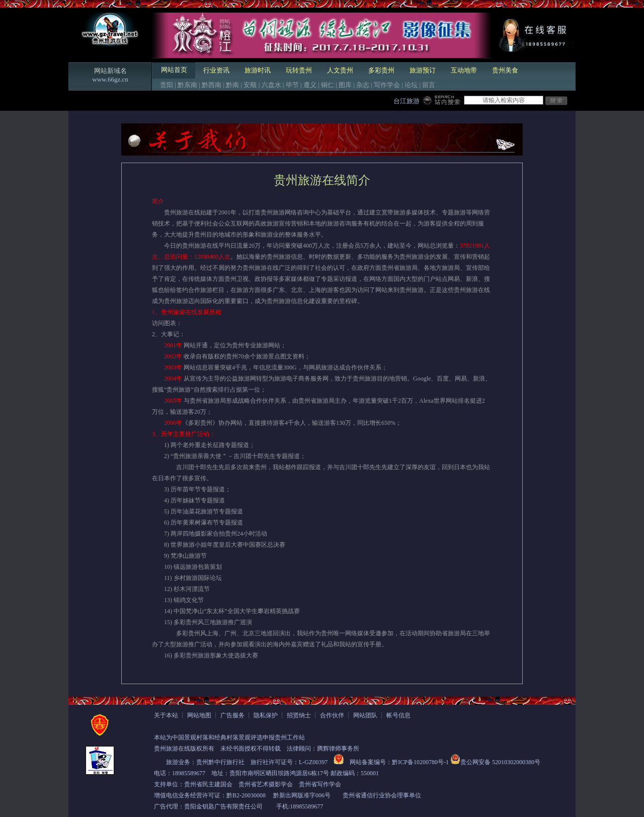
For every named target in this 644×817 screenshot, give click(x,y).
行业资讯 (216, 70)
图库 (345, 85)
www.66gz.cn (110, 79)
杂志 (363, 85)
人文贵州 (340, 70)
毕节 (292, 85)
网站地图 (199, 715)
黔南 (232, 85)
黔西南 (212, 85)
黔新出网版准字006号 (302, 795)
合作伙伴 (332, 715)
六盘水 (271, 85)
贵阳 (167, 85)
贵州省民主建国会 (208, 784)
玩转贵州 (299, 70)
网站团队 (365, 715)
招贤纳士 (299, 715)
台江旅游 (407, 101)
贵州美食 (505, 70)
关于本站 (166, 715)
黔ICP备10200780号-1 (420, 762)
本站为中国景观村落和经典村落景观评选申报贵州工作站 (229, 737)
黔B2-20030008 (246, 795)
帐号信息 (398, 715)
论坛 (411, 85)
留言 (429, 85)
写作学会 (387, 85)
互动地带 (464, 70)
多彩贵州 (381, 70)
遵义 (310, 85)
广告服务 (232, 715)
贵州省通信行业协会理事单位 (382, 795)
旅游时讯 (258, 70)
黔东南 (187, 85)
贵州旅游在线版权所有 (184, 749)
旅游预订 (423, 70)
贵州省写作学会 (320, 784)
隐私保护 (266, 715)
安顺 (250, 85)
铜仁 (328, 85)
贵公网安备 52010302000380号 (500, 762)
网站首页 (174, 70)
